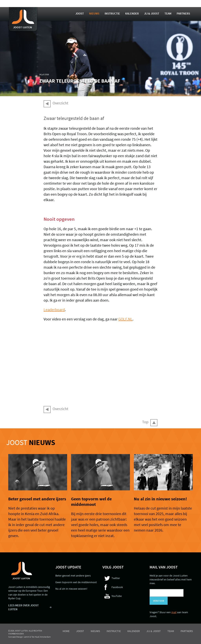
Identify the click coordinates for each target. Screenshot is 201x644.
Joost (80, 13)
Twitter (116, 578)
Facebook (117, 587)
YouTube (117, 596)
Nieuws (94, 13)
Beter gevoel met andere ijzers (37, 499)
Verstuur (159, 601)
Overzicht (60, 103)
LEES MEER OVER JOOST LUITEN (23, 607)
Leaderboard (54, 310)
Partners (183, 13)
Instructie (112, 13)
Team (168, 13)
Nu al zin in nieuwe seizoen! (160, 499)
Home (66, 631)
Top (145, 422)
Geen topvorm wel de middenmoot (91, 502)
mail (174, 612)
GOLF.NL (125, 319)
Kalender (132, 13)
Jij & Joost (152, 13)
